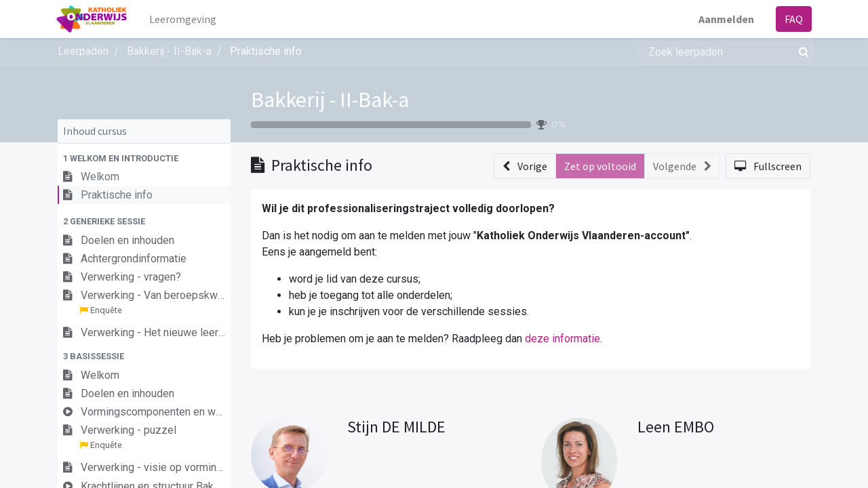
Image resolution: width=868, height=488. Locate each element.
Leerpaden (83, 51)
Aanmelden (725, 19)
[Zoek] (801, 52)
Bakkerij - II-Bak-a (330, 100)
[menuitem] (184, 19)
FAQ (792, 19)
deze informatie (563, 339)
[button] (144, 158)
